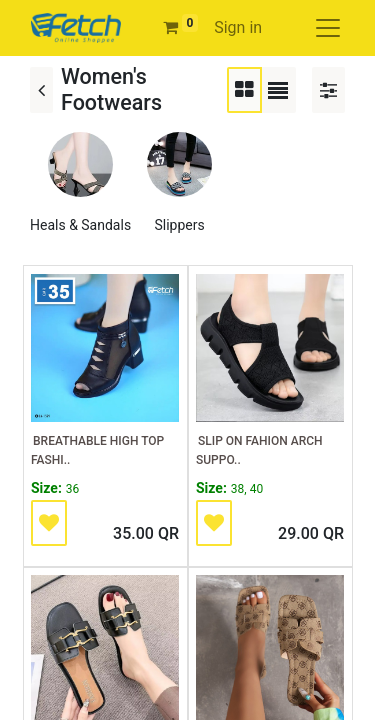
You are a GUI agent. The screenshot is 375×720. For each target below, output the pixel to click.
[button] (49, 523)
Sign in (238, 27)
